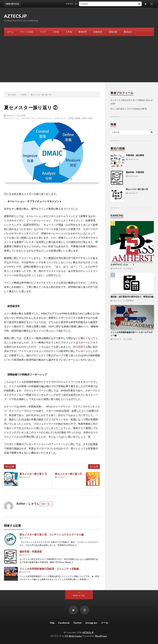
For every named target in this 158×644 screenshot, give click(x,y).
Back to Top (79, 595)
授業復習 (98, 32)
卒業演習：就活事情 (77, 4)
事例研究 (83, 32)
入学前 (56, 32)
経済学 (84, 118)
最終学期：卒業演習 (31, 552)
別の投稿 (78, 347)
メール (104, 623)
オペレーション (13, 118)
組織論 (77, 118)
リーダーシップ (60, 118)
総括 (90, 118)
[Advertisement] (79, 59)
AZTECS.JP (15, 16)
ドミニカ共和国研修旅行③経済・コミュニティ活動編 (49, 569)
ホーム (10, 32)
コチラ (144, 109)
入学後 (69, 32)
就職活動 (113, 32)
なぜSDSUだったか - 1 (122, 264)
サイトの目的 (27, 32)
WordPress (101, 636)
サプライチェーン (45, 118)
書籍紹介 (128, 32)
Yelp (52, 623)
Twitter (78, 623)
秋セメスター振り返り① (69, 474)
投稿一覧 (46, 504)
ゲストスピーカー (28, 118)
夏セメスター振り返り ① (33, 474)
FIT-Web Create (73, 636)
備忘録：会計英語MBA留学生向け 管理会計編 (132, 297)
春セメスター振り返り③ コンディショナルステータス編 (52, 534)
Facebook (64, 623)
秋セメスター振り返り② (137, 189)
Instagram (91, 623)
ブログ (43, 32)
